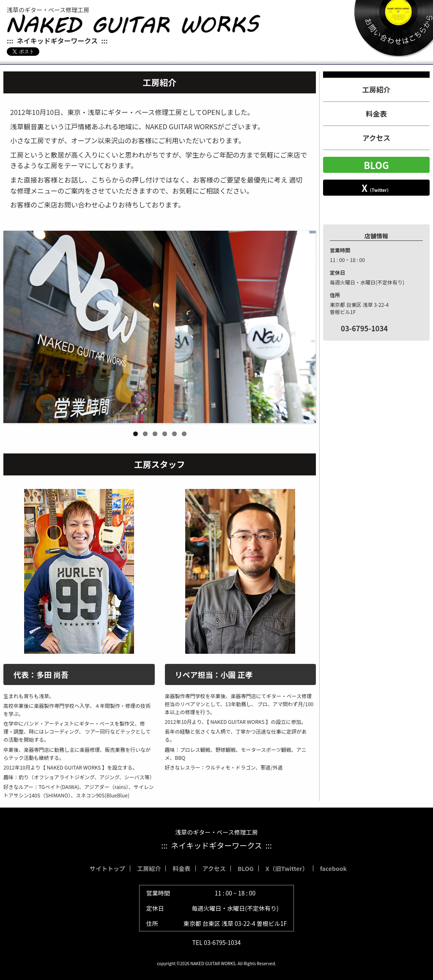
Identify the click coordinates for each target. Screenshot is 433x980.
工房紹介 (377, 90)
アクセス (376, 138)
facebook (333, 868)
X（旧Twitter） (287, 868)
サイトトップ (107, 868)
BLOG (376, 165)
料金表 (376, 114)
